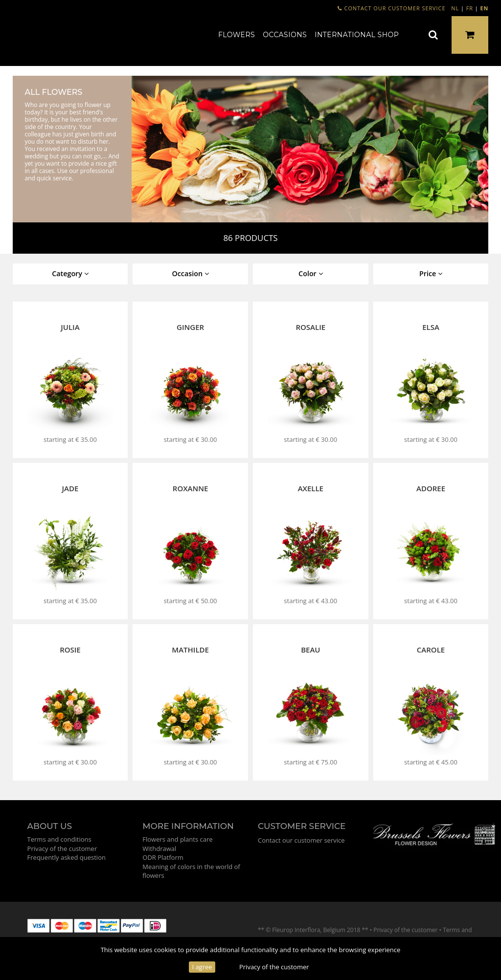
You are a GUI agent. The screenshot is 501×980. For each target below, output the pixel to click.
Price (431, 273)
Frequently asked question (67, 857)
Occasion (191, 273)
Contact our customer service (392, 8)
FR (470, 8)
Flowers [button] (237, 35)
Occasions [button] (285, 35)
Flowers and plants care (177, 839)
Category (70, 273)
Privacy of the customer (274, 967)
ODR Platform (163, 857)
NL (455, 8)
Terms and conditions (59, 839)
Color (310, 273)
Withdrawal (159, 849)
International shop (357, 35)
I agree (202, 967)
